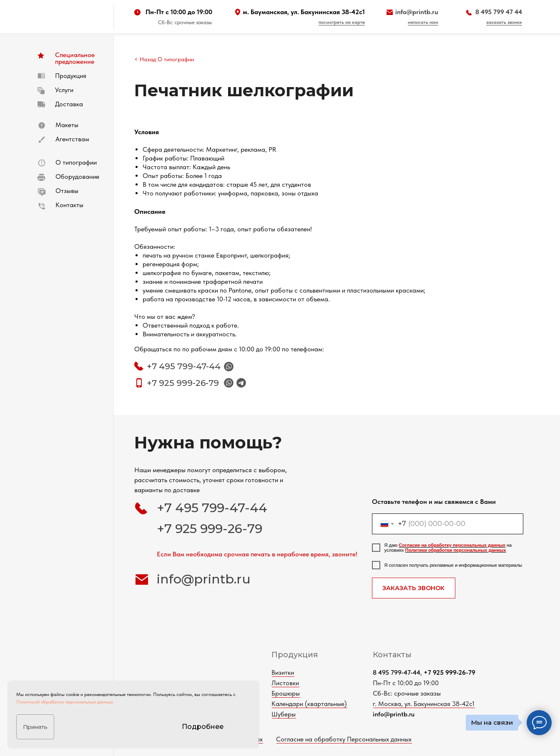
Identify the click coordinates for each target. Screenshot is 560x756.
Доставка (69, 104)
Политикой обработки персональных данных (65, 702)
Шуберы (303, 714)
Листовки (305, 683)
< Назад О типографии (164, 59)
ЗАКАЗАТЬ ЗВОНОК (413, 588)
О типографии (76, 162)
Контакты (69, 205)
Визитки (302, 672)
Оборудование (77, 176)
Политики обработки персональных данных (456, 550)
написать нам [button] (423, 22)
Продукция (71, 76)
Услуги (64, 90)
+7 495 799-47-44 (184, 366)
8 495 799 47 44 (499, 12)
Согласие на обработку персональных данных (452, 545)
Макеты (67, 125)
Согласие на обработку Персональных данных (363, 739)
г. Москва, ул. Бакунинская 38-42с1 (443, 704)
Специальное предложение (75, 58)
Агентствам (72, 139)
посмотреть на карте (342, 22)
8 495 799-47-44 (416, 672)
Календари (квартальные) (329, 704)
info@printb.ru (417, 12)
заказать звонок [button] (504, 22)
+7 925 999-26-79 (183, 383)
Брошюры (305, 693)
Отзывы (67, 191)
